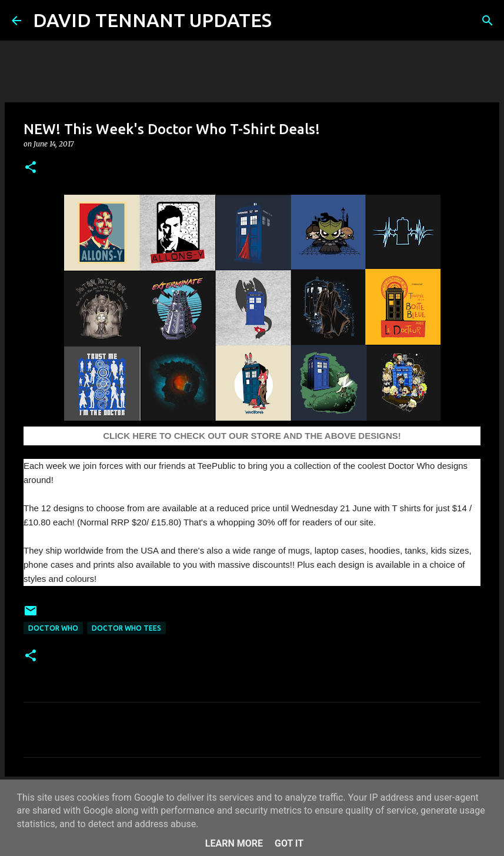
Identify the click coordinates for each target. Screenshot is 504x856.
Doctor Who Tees (126, 628)
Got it (289, 843)
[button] (31, 168)
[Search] (288, 21)
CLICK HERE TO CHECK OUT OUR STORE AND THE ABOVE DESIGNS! (252, 436)
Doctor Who (53, 628)
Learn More (234, 843)
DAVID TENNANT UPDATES (152, 20)
